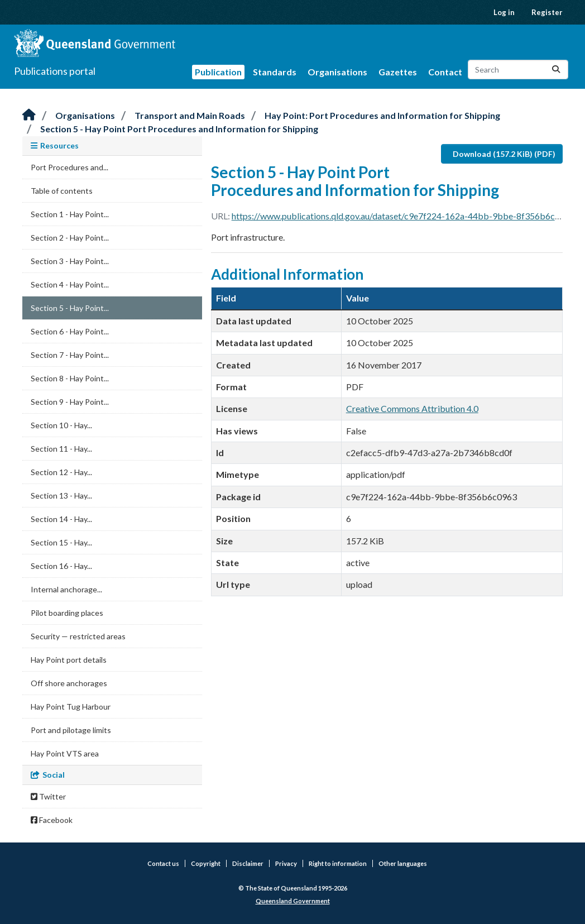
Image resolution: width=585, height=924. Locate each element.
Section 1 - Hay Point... (70, 214)
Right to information (338, 863)
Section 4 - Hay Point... (70, 284)
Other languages (403, 863)
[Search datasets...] (518, 70)
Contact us (163, 863)
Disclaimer (248, 863)
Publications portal (55, 71)
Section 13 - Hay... (61, 495)
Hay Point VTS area (65, 753)
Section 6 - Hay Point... (70, 331)
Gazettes (398, 72)
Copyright (206, 863)
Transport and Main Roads (190, 115)
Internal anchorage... (66, 589)
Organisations (337, 72)
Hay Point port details (69, 660)
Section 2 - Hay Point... (70, 238)
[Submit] (556, 70)
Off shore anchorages (69, 683)
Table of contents (62, 191)
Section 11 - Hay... (61, 449)
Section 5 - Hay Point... (70, 308)
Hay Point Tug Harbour (71, 707)
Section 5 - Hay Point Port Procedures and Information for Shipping (179, 129)
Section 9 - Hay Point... (70, 402)
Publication (218, 72)
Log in (504, 12)
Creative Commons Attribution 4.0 (412, 408)
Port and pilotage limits (71, 730)
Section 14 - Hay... (61, 519)
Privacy (286, 863)
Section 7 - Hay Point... (70, 355)
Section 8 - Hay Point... (70, 378)
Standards (275, 72)
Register (547, 12)
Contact (445, 72)
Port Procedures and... (69, 167)
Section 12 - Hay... (61, 472)
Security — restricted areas (78, 636)
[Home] (29, 115)
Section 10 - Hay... (61, 425)
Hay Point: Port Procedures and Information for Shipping (382, 115)
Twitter (48, 796)
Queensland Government (293, 901)
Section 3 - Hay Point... (70, 261)
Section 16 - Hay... (61, 566)
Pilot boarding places (67, 613)
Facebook (52, 820)
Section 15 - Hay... (61, 542)
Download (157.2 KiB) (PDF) (504, 154)
